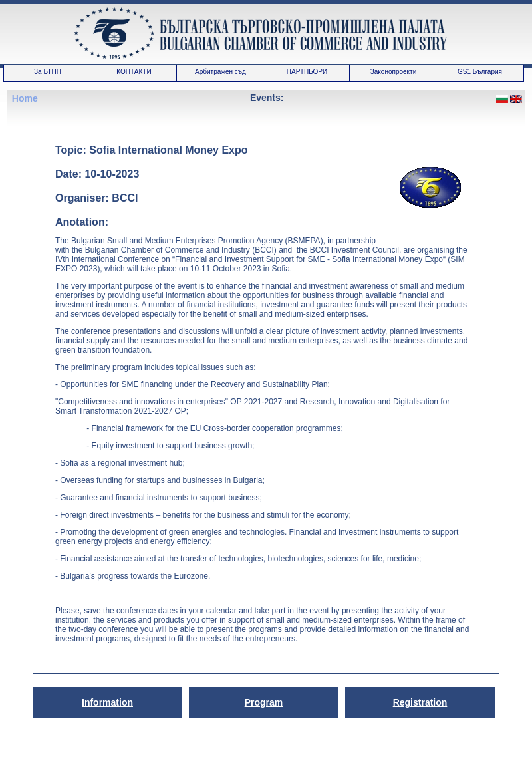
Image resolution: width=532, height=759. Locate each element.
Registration (420, 702)
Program (264, 702)
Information (107, 702)
